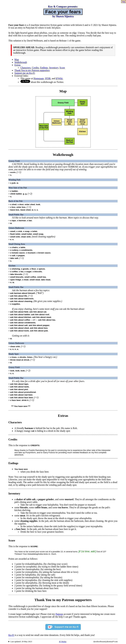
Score (62, 68)
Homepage (39, 78)
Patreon (59, 614)
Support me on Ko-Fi (25, 73)
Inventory (54, 68)
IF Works (63, 642)
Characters (26, 68)
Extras (17, 65)
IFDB (48, 78)
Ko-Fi (11, 635)
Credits (35, 68)
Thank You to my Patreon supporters (32, 70)
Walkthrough (21, 62)
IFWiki (59, 78)
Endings (44, 68)
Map (17, 60)
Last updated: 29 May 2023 (21, 642)
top (124, 1)
